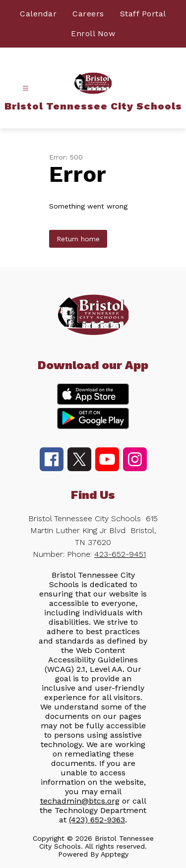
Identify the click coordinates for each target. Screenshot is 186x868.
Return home (78, 239)
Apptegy (115, 854)
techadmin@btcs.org (80, 801)
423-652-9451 (120, 554)
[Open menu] (26, 88)
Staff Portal (143, 14)
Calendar (38, 14)
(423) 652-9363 (97, 820)
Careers (88, 14)
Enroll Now (93, 33)
